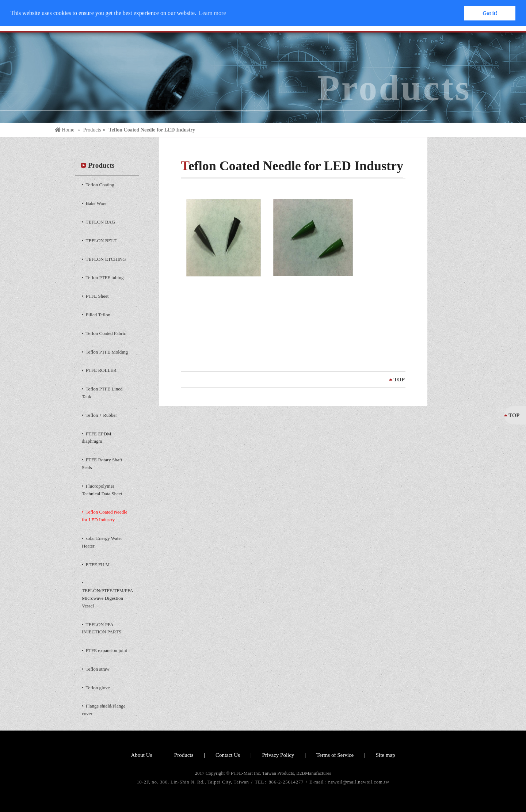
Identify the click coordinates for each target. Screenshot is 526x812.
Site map (386, 755)
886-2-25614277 (287, 782)
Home (65, 130)
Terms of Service (335, 755)
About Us (141, 755)
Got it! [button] (490, 13)
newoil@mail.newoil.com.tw (359, 782)
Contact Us (228, 755)
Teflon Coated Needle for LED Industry (152, 130)
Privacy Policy (278, 755)
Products (92, 130)
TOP (399, 380)
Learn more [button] (212, 13)
